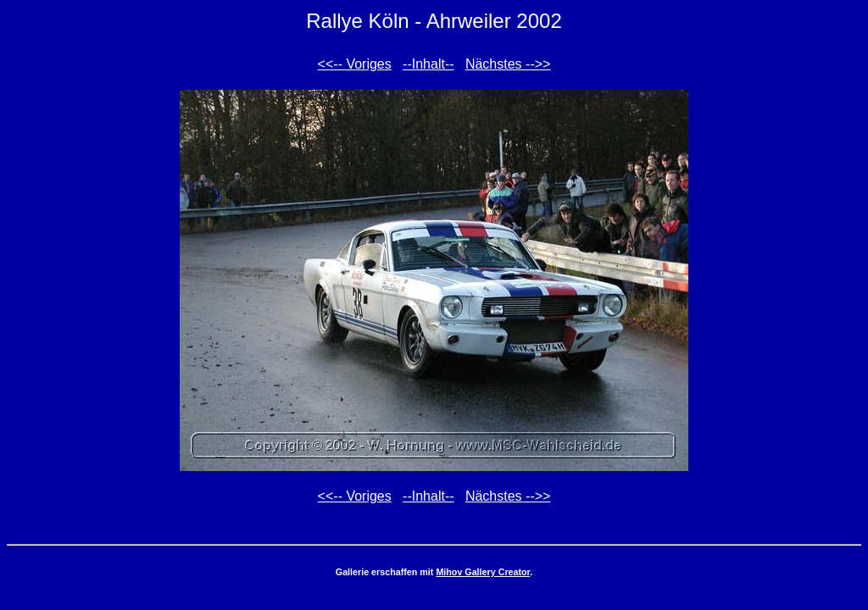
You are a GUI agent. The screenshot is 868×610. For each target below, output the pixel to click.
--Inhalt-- (428, 64)
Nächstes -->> (508, 64)
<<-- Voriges (355, 64)
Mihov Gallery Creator (483, 572)
